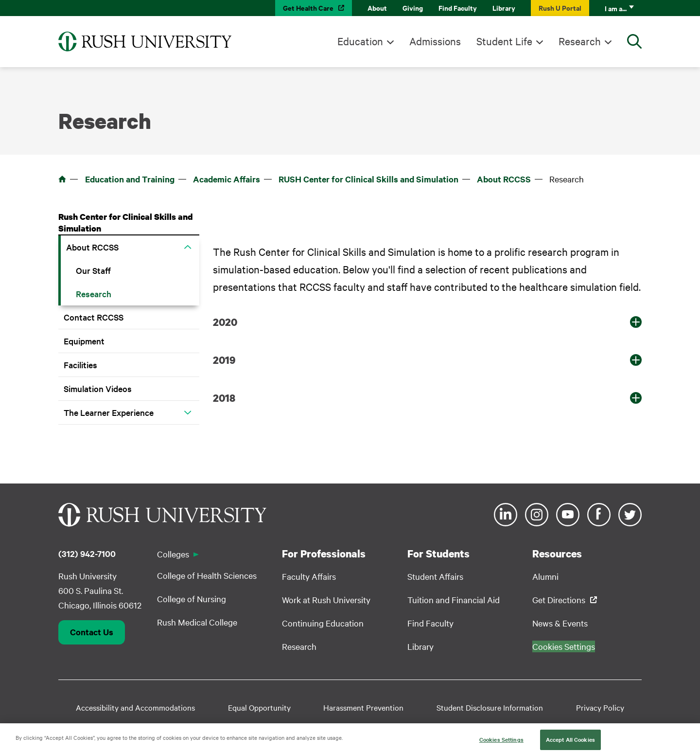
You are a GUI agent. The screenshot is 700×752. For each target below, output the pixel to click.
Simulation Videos (98, 388)
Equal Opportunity (259, 707)
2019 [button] (224, 360)
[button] (188, 247)
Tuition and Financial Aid (454, 600)
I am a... (616, 8)
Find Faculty (458, 8)
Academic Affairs (227, 179)
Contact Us (92, 632)
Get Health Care (308, 8)
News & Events (560, 623)
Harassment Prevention (363, 707)
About (377, 8)
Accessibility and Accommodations (135, 707)
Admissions (435, 41)
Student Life (504, 41)
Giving (413, 8)
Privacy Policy (600, 707)
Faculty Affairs (309, 576)
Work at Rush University (326, 600)
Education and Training (130, 179)
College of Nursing (192, 599)
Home (62, 179)
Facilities (80, 365)
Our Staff (93, 270)
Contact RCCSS (94, 317)
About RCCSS (504, 179)
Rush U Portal (560, 8)
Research (580, 41)
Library (504, 8)
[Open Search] (634, 41)
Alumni (545, 576)
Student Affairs (435, 576)
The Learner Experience (109, 412)
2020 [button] (225, 322)
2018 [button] (224, 398)
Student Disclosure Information (490, 707)
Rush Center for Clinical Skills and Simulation (126, 223)
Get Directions (559, 600)
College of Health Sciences (207, 575)
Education (360, 41)
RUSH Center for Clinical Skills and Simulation (368, 179)
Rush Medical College (197, 622)
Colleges (173, 554)
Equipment (84, 341)
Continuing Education (323, 623)
